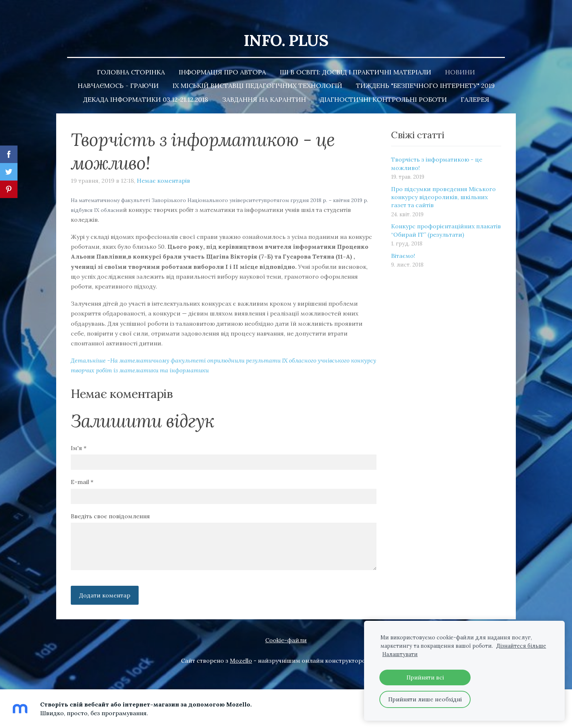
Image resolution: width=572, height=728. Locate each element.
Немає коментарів (163, 167)
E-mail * (82, 468)
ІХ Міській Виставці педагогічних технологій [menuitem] (257, 72)
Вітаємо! (403, 242)
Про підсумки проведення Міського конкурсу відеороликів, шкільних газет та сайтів (443, 184)
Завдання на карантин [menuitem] (264, 86)
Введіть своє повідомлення (110, 503)
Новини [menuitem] (460, 59)
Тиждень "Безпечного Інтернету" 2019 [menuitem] (425, 72)
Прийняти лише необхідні (425, 699)
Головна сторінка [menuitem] (131, 59)
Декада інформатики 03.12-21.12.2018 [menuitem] (146, 86)
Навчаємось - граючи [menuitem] (118, 72)
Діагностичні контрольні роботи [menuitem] (383, 86)
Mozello (241, 647)
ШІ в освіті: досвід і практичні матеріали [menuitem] (355, 59)
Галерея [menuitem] (475, 86)
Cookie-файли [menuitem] (286, 627)
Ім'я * (79, 434)
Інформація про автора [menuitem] (222, 59)
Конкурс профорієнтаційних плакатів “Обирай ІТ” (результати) (446, 217)
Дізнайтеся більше (521, 646)
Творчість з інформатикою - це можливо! (437, 150)
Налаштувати (400, 654)
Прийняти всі (425, 677)
